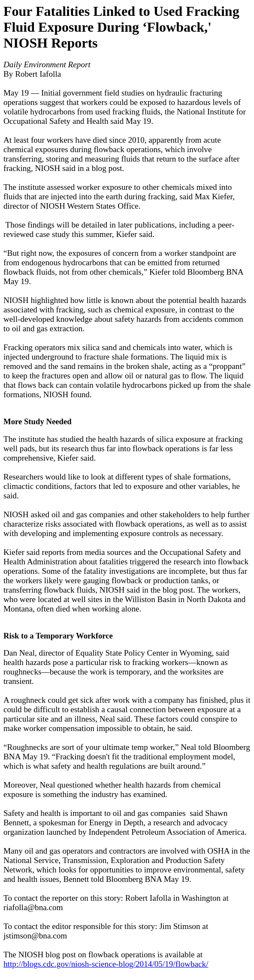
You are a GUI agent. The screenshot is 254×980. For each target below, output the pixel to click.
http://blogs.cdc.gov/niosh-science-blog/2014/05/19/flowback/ (106, 964)
